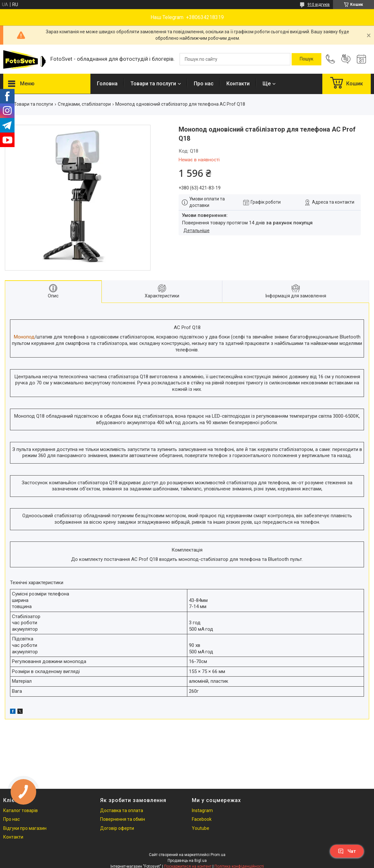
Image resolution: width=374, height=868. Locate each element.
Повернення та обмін (123, 819)
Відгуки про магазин (25, 828)
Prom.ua (218, 855)
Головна (107, 84)
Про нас (204, 84)
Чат (347, 851)
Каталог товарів (21, 810)
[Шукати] (306, 59)
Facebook (202, 819)
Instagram (202, 810)
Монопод (24, 337)
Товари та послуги (153, 84)
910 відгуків (319, 5)
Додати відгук (346, 59)
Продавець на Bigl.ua (187, 861)
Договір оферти (117, 828)
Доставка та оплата (122, 810)
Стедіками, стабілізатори (84, 104)
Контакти (238, 84)
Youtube (201, 828)
